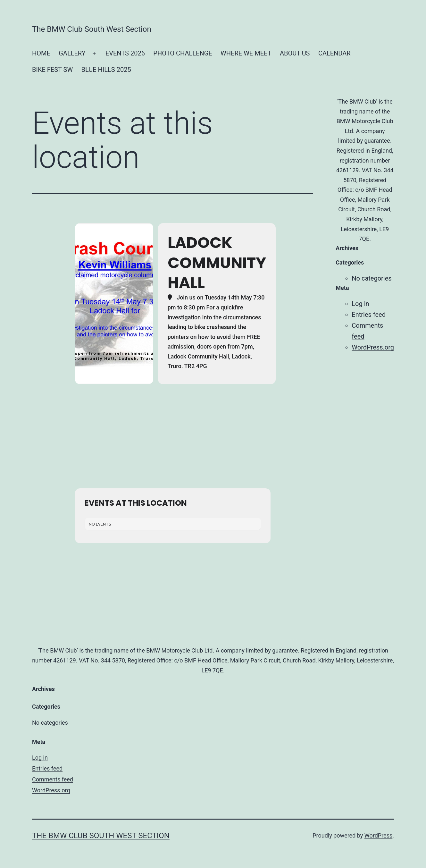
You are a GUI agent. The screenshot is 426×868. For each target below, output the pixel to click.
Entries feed (369, 315)
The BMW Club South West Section (92, 29)
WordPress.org (373, 347)
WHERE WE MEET (246, 53)
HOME (41, 53)
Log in (360, 304)
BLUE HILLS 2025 (106, 70)
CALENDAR (334, 53)
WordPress (378, 835)
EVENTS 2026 (125, 53)
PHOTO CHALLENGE (183, 53)
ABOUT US (295, 53)
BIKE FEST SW (52, 70)
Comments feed (53, 779)
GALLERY (72, 53)
